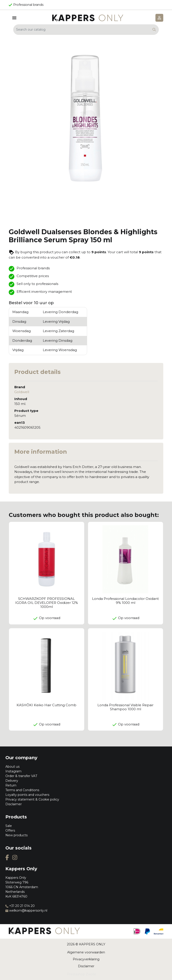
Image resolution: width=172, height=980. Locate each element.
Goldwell (22, 392)
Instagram (13, 771)
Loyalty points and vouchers (27, 795)
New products (16, 835)
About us (12, 767)
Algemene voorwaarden (86, 952)
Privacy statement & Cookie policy (32, 799)
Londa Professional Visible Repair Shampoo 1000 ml (125, 707)
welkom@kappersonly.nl (26, 910)
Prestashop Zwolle (82, 974)
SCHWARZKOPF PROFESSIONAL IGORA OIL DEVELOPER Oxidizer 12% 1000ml (47, 603)
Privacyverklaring (86, 959)
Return (11, 785)
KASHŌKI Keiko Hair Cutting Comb (46, 705)
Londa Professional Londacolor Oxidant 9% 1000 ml (125, 601)
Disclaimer (14, 804)
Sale (9, 826)
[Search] (86, 30)
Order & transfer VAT (21, 776)
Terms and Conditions (22, 790)
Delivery (12, 781)
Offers (10, 830)
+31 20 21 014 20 (20, 906)
